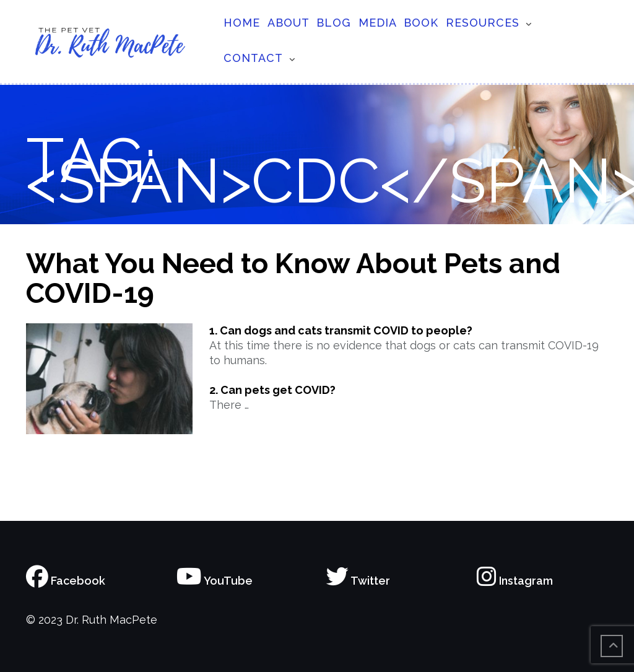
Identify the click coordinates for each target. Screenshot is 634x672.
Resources (483, 23)
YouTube (215, 581)
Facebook (66, 581)
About (289, 23)
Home (242, 23)
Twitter (358, 581)
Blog (334, 23)
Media (378, 23)
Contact (253, 58)
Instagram (515, 581)
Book (421, 23)
